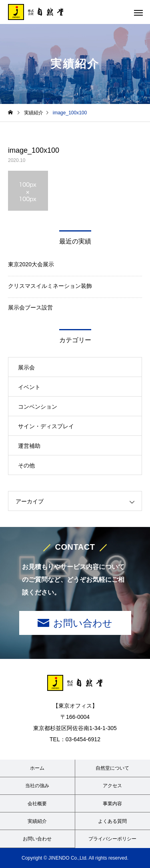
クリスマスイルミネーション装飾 (50, 286)
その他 (26, 465)
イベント (29, 387)
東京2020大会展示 (31, 264)
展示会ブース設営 (30, 307)
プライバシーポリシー (112, 839)
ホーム (37, 768)
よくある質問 (112, 821)
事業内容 (112, 804)
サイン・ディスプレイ (46, 426)
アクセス (112, 786)
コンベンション (38, 407)
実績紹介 (37, 821)
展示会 (26, 367)
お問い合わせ (83, 623)
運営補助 (29, 446)
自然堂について (112, 768)
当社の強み (37, 786)
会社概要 (37, 804)
